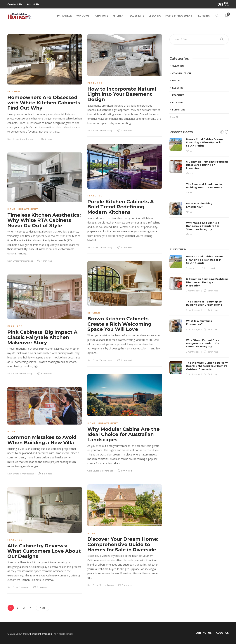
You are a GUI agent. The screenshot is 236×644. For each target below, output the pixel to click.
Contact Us (15, 4)
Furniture (101, 16)
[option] (199, 187)
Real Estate (136, 16)
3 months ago (193, 374)
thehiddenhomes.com (41, 634)
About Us (33, 4)
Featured (95, 83)
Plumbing (203, 16)
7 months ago (106, 247)
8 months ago (26, 374)
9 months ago (106, 471)
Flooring (178, 103)
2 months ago (193, 291)
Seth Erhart (13, 139)
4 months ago (26, 139)
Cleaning (155, 16)
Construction (182, 73)
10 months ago (27, 474)
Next (43, 608)
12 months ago (107, 585)
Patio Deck (65, 16)
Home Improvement (179, 16)
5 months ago (106, 131)
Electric (178, 88)
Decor (176, 80)
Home (12, 432)
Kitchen (118, 16)
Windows (83, 16)
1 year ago (24, 587)
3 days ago (191, 268)
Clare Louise (93, 471)
